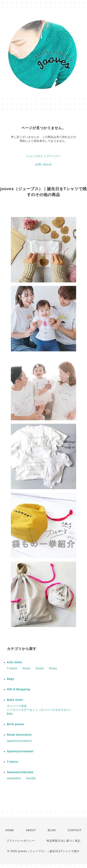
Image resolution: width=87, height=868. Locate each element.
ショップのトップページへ (43, 156)
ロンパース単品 (17, 706)
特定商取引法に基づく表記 (64, 841)
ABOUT (31, 830)
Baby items (15, 700)
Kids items (15, 662)
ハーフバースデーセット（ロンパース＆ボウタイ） (39, 710)
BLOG (52, 830)
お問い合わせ (43, 164)
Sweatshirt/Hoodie (20, 772)
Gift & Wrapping (18, 689)
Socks (40, 668)
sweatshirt (14, 778)
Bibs (10, 714)
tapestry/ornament (19, 741)
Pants (27, 668)
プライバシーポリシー (21, 841)
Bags (11, 679)
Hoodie (31, 778)
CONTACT (75, 830)
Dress (53, 668)
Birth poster (16, 724)
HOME (10, 830)
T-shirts (12, 668)
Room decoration (19, 735)
